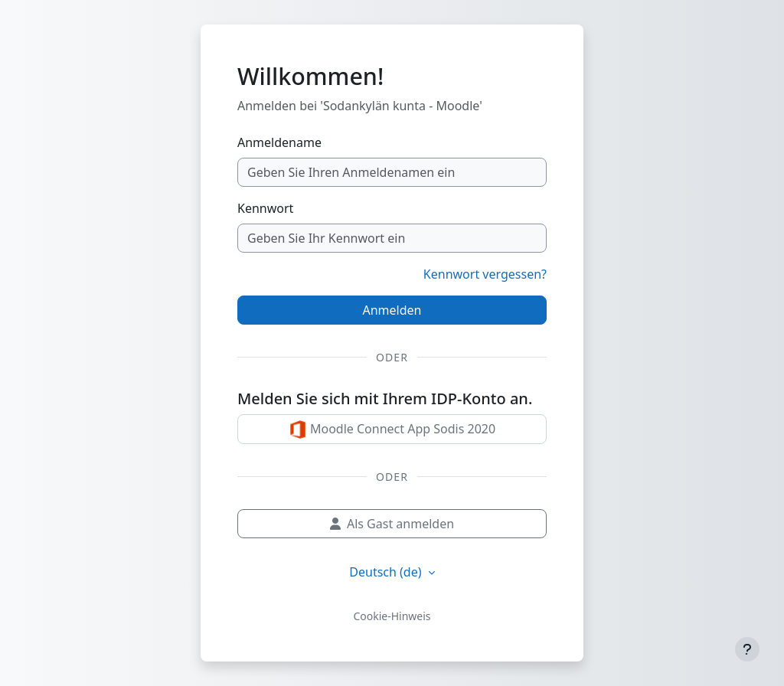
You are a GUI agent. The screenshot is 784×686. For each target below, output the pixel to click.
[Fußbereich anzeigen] (747, 649)
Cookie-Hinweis (392, 616)
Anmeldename (279, 142)
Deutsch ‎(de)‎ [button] (387, 572)
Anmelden (392, 310)
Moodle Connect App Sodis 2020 (392, 430)
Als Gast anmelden (392, 524)
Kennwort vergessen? (485, 274)
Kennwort (265, 208)
